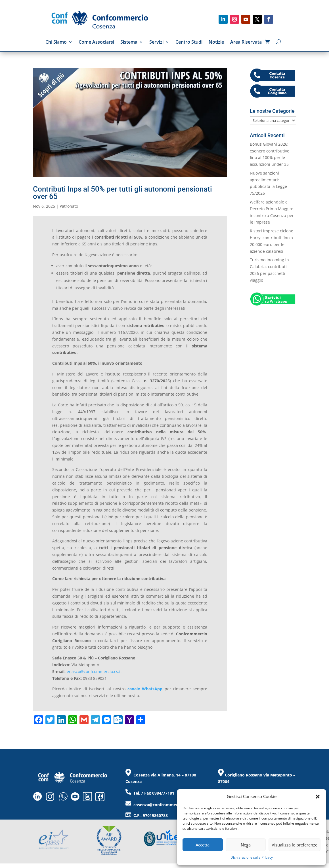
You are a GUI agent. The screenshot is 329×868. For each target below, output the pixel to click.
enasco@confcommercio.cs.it (94, 671)
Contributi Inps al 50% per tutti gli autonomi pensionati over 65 (122, 193)
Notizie (216, 43)
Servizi (156, 43)
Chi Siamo (56, 43)
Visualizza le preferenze (295, 845)
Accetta (203, 845)
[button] (318, 797)
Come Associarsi (96, 43)
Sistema (129, 43)
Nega (246, 845)
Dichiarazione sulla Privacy (252, 857)
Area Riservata (246, 43)
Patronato (69, 206)
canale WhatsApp (145, 689)
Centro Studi (189, 43)
